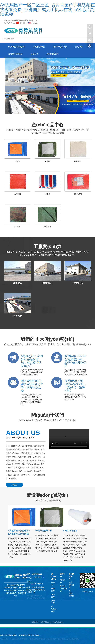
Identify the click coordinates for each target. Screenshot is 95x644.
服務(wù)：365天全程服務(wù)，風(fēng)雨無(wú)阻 (76, 361)
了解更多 (14, 485)
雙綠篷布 (48, 227)
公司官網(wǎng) (46, 622)
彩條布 (48, 194)
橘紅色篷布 (78, 194)
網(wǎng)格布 (54, 609)
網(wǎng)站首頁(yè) (17, 47)
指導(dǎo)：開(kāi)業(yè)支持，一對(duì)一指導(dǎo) (76, 386)
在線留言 (35, 54)
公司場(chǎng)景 (15, 54)
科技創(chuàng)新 (63, 588)
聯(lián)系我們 (53, 54)
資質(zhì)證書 (71, 585)
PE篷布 (17, 161)
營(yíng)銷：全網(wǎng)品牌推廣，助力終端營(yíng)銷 (32, 361)
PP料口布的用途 (70, 531)
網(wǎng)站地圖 (39, 598)
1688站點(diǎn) (58, 622)
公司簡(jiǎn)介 (39, 47)
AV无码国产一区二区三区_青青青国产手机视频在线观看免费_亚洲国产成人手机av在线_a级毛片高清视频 (47, 10)
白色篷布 (78, 161)
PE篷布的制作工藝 (44, 531)
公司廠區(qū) (17, 283)
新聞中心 (79, 47)
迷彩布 (17, 227)
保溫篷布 (17, 194)
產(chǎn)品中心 (60, 47)
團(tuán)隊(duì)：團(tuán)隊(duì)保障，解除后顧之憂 (32, 386)
